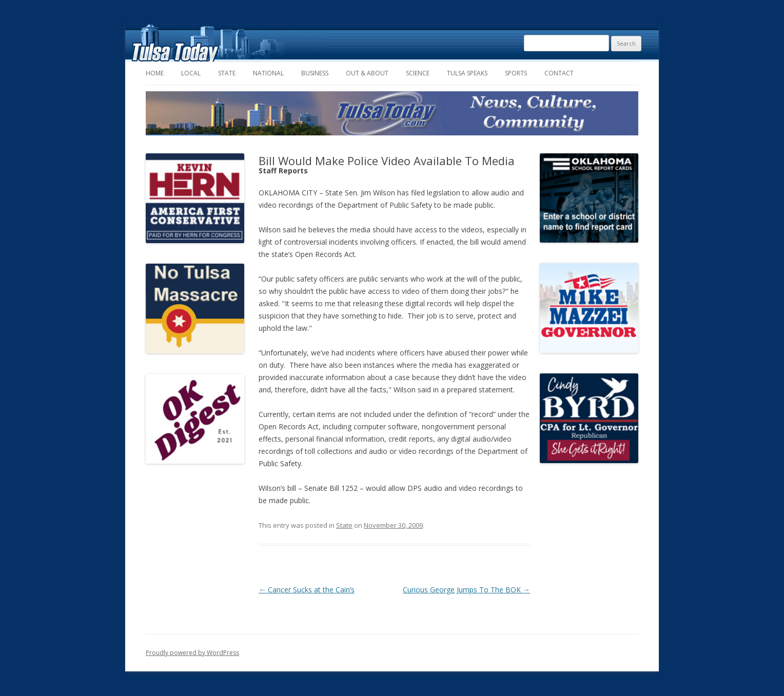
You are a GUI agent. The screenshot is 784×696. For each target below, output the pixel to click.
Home (155, 73)
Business (315, 73)
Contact (559, 73)
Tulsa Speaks (467, 73)
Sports (516, 73)
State (227, 73)
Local (191, 73)
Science (418, 73)
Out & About (367, 73)
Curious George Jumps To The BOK (466, 590)
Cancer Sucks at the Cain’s (307, 590)
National (268, 73)
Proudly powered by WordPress (192, 653)
